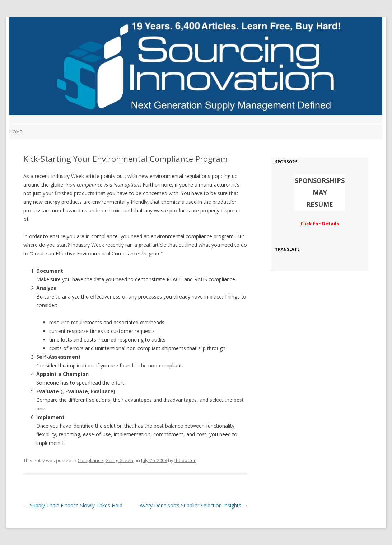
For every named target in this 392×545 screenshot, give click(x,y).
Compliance (90, 460)
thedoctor (185, 460)
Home (16, 132)
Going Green (119, 460)
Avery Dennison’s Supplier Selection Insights (194, 505)
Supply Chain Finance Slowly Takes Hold (73, 505)
